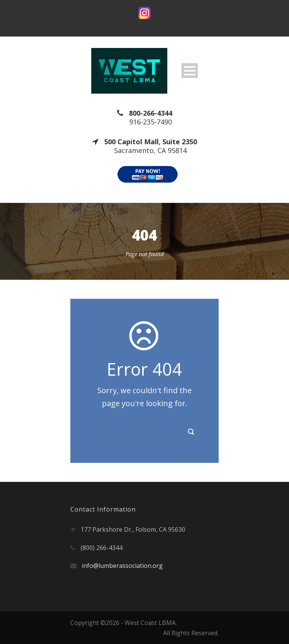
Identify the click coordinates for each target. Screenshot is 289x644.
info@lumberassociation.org (122, 566)
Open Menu (190, 71)
